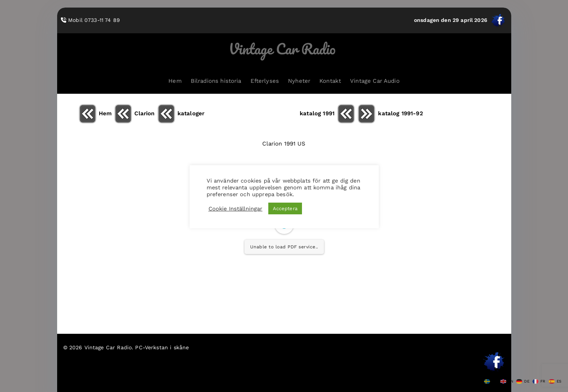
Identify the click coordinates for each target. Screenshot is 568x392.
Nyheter (299, 81)
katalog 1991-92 (390, 113)
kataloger (181, 113)
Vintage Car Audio (375, 81)
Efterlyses (265, 81)
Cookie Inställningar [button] (236, 209)
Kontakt (330, 81)
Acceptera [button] (285, 208)
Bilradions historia (216, 81)
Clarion (134, 113)
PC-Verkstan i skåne (162, 347)
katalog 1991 (328, 113)
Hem (175, 81)
